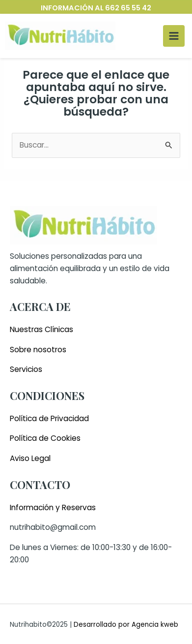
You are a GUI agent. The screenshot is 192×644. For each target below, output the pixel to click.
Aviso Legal (30, 458)
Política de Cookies (45, 438)
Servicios (26, 369)
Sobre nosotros (38, 350)
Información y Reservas (53, 507)
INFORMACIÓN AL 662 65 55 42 (96, 8)
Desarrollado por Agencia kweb (125, 625)
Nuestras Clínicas (41, 329)
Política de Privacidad (49, 418)
